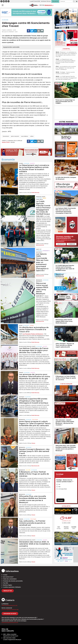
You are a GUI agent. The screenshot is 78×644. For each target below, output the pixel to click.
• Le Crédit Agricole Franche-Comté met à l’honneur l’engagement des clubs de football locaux (66, 78)
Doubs (21, 163)
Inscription (61, 244)
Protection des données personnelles (13, 581)
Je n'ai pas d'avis (63, 489)
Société (32, 163)
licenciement (6, 136)
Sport (44, 198)
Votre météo (66, 506)
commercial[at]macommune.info (10, 610)
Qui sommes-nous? (8, 577)
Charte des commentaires (10, 579)
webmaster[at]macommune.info (10, 622)
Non (59, 487)
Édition (42, 5)
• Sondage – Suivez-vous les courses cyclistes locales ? (65, 73)
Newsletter (8, 591)
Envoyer (60, 500)
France (21, 373)
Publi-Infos (39, 200)
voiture (32, 136)
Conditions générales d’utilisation (12, 587)
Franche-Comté (41, 197)
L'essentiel (66, 49)
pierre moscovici (15, 136)
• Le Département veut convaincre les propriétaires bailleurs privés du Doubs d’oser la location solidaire (65, 62)
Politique (35, 420)
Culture (28, 470)
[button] (74, 1)
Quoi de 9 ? (39, 252)
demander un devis (10, 614)
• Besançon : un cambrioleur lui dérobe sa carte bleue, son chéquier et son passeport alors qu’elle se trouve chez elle (66, 54)
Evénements (46, 251)
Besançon (39, 280)
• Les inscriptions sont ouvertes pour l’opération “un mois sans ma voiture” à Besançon (66, 68)
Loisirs (32, 326)
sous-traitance (25, 136)
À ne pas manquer (66, 384)
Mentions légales (8, 585)
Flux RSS (6, 583)
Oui (59, 484)
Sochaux (22, 397)
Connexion (72, 244)
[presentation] (56, 393)
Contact (5, 575)
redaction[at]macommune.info (9, 605)
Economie (5, 20)
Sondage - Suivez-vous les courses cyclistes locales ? (65, 481)
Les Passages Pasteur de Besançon (33, 334)
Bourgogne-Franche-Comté (27, 346)
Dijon (21, 326)
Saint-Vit (39, 249)
